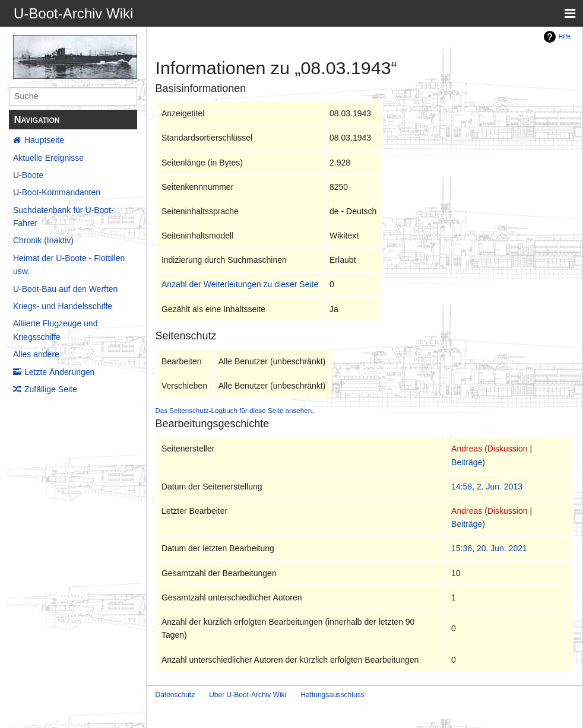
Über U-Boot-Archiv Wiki (248, 695)
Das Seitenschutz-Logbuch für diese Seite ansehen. (235, 410)
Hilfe (565, 36)
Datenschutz (175, 695)
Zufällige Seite (51, 389)
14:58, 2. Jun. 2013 (487, 487)
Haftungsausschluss (332, 695)
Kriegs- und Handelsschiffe (63, 306)
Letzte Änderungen (59, 372)
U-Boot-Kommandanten (57, 192)
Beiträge (467, 462)
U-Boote (28, 175)
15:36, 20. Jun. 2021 (489, 548)
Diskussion (508, 449)
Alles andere (36, 354)
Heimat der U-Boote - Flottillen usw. (69, 265)
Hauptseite (44, 140)
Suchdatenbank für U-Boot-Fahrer (64, 217)
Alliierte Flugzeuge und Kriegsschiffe (55, 330)
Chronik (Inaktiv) (43, 240)
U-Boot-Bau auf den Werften (65, 289)
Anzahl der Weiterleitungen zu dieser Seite (240, 284)
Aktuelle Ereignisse (48, 158)
